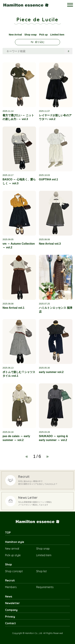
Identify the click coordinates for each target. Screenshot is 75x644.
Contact (10, 623)
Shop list (41, 571)
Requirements (45, 587)
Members (11, 587)
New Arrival (15, 35)
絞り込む (38, 42)
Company (11, 610)
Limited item (57, 35)
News (9, 596)
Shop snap (30, 35)
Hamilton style (15, 542)
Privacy (10, 617)
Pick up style (13, 555)
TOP (8, 533)
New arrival (12, 549)
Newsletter (12, 603)
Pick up (43, 35)
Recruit (10, 580)
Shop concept (14, 571)
